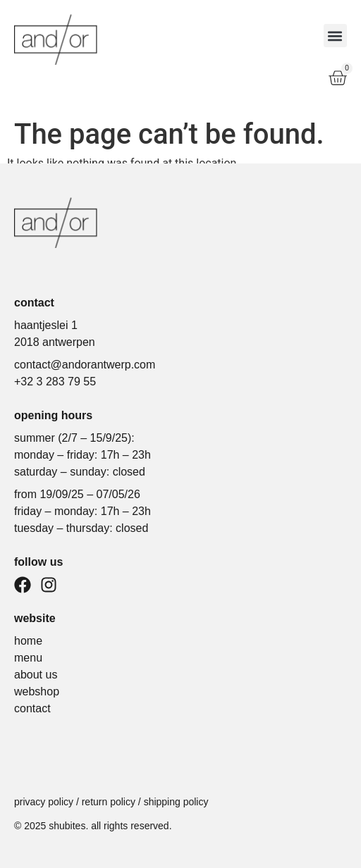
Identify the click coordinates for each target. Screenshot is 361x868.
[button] (335, 36)
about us (36, 675)
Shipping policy (176, 802)
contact (32, 708)
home (28, 641)
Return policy (109, 802)
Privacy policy (44, 802)
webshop (37, 692)
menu (28, 658)
